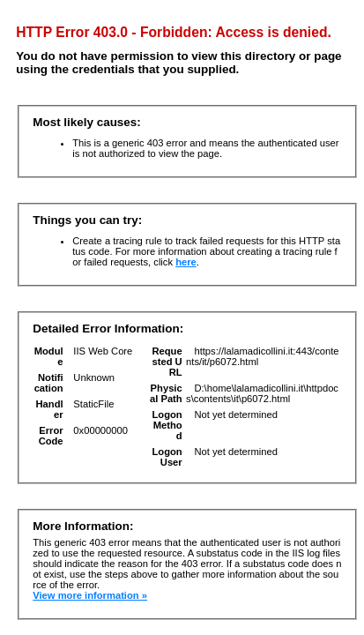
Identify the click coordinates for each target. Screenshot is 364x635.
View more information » (90, 595)
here (186, 262)
